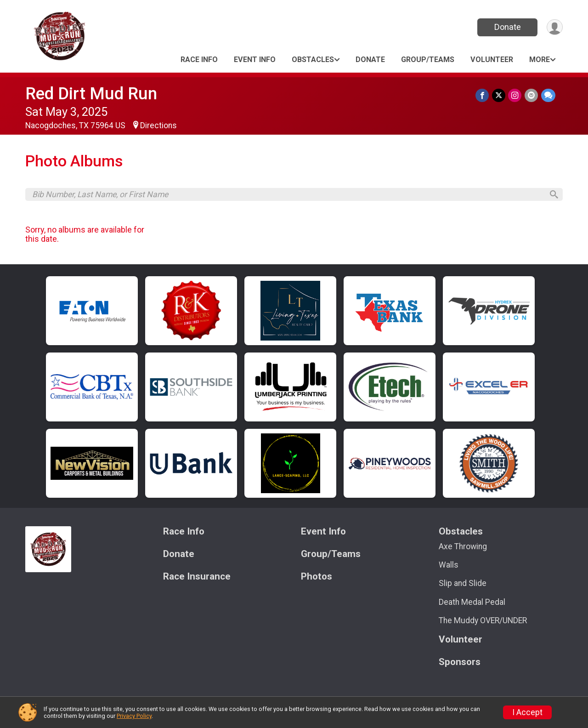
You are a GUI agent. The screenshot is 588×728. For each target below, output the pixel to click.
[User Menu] (554, 27)
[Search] (552, 195)
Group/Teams (428, 60)
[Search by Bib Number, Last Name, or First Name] (288, 195)
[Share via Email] (532, 95)
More (540, 60)
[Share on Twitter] (500, 95)
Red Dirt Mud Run (91, 94)
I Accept (527, 712)
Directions (158, 125)
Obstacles (313, 60)
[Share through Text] (548, 95)
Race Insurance (197, 578)
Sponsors (460, 663)
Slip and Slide (463, 585)
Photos (317, 578)
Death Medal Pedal (472, 603)
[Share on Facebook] (483, 95)
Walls (449, 567)
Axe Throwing (463, 548)
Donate (507, 27)
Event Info (255, 60)
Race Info (199, 60)
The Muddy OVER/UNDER (483, 622)
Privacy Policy (134, 716)
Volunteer (492, 60)
